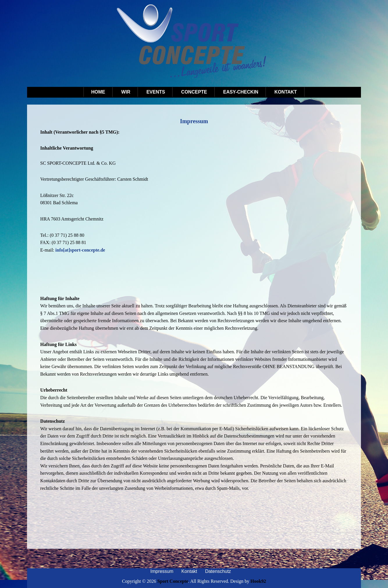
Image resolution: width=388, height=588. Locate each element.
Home (98, 92)
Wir (126, 92)
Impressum (162, 571)
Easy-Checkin (241, 92)
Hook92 (258, 581)
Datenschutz (218, 571)
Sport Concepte (173, 581)
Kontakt (286, 92)
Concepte (194, 92)
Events (156, 92)
